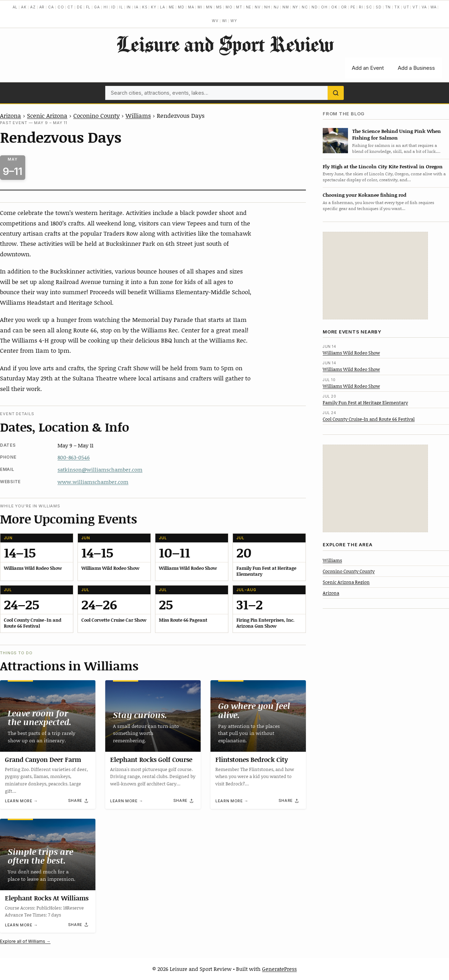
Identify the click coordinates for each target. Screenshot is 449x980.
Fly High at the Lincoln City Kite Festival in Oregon (383, 166)
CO (61, 7)
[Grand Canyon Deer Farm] (48, 716)
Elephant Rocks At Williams (47, 898)
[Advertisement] (375, 276)
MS (219, 7)
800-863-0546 (74, 457)
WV (215, 21)
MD (181, 7)
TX (397, 7)
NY (296, 7)
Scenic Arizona (47, 115)
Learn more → (21, 801)
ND (315, 7)
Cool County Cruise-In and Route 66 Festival (369, 419)
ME (172, 7)
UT (406, 7)
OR (344, 7)
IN (129, 7)
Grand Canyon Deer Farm (43, 759)
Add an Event (368, 68)
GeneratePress (279, 969)
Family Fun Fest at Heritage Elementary (365, 403)
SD (379, 7)
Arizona (11, 115)
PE (353, 7)
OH (324, 7)
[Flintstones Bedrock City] (258, 716)
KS (145, 7)
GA (97, 7)
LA (163, 7)
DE (80, 7)
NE (249, 7)
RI (361, 7)
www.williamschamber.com (93, 482)
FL (88, 7)
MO (229, 7)
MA (191, 7)
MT (239, 7)
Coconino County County (349, 571)
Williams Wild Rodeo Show (351, 353)
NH (267, 7)
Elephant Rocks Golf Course (151, 759)
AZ (33, 7)
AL (15, 7)
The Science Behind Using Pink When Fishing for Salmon (397, 134)
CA (51, 7)
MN (209, 7)
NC (305, 7)
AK (24, 7)
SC (369, 7)
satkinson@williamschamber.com (100, 469)
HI (106, 7)
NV (258, 7)
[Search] (336, 93)
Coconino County (96, 115)
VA (424, 7)
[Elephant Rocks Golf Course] (153, 716)
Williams (138, 115)
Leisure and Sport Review (225, 44)
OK (334, 7)
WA (434, 7)
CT (70, 7)
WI (225, 21)
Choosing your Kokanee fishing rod (364, 195)
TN (388, 7)
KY (154, 7)
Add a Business (416, 68)
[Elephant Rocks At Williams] (48, 854)
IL (121, 7)
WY (234, 21)
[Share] (79, 801)
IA (136, 7)
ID (113, 7)
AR (42, 7)
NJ (276, 7)
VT (415, 7)
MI (200, 7)
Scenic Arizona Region (346, 582)
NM (286, 7)
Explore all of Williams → (25, 941)
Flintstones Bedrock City (252, 759)
